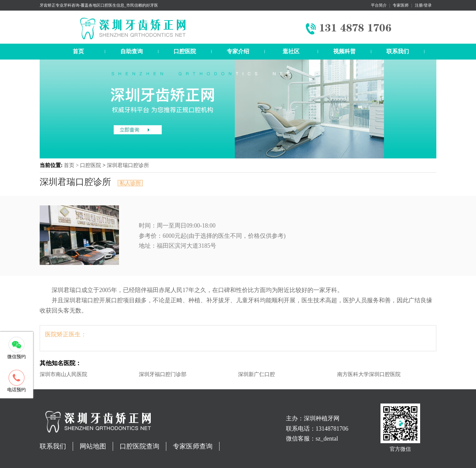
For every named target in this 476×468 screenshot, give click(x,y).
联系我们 (398, 51)
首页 (78, 51)
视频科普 (344, 51)
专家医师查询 (193, 446)
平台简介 (379, 5)
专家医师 (401, 5)
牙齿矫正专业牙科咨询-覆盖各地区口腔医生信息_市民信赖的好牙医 (99, 5)
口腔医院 (185, 51)
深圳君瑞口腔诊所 (128, 165)
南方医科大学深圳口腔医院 (369, 374)
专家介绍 (238, 51)
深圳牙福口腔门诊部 (163, 374)
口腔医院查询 (139, 446)
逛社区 (291, 51)
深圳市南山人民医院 (63, 374)
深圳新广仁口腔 (257, 374)
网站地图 (93, 446)
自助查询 (132, 51)
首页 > (72, 165)
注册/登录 (423, 5)
